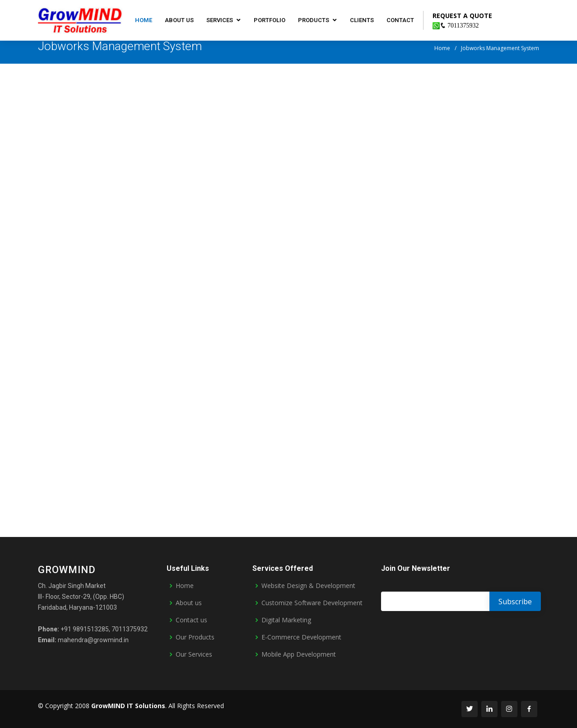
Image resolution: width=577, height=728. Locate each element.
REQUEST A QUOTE (462, 16)
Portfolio (270, 20)
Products (314, 20)
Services (220, 20)
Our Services (194, 654)
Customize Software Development (312, 603)
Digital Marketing (286, 620)
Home (144, 20)
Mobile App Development (299, 654)
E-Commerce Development (301, 637)
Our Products (195, 637)
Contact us (191, 620)
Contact (400, 20)
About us (179, 20)
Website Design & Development (308, 586)
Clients (362, 20)
